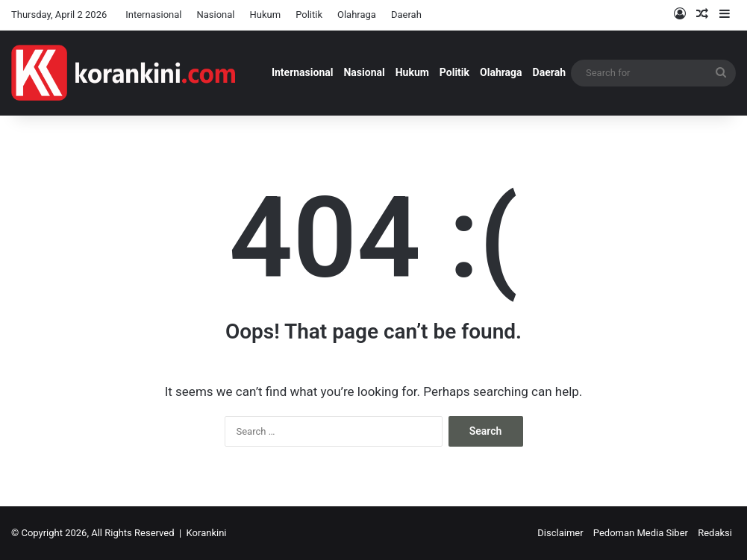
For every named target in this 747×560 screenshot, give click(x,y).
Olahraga (357, 15)
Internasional (153, 15)
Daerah (406, 15)
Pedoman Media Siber (641, 533)
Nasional (215, 15)
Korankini (207, 533)
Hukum (266, 15)
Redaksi (715, 533)
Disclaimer (560, 533)
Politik (309, 15)
